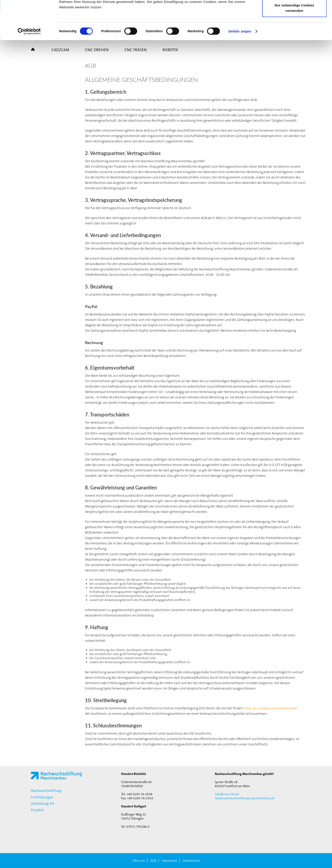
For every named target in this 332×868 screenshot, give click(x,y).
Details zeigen (240, 67)
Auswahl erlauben (294, 27)
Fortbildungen (42, 797)
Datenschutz (191, 861)
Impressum (169, 861)
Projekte (37, 810)
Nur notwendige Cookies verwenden (294, 44)
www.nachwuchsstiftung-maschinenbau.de (245, 798)
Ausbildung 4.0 (42, 803)
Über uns (139, 861)
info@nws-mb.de (227, 794)
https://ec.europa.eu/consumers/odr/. (271, 708)
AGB (153, 861)
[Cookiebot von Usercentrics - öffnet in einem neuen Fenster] (29, 68)
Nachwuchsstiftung (46, 791)
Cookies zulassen (294, 12)
